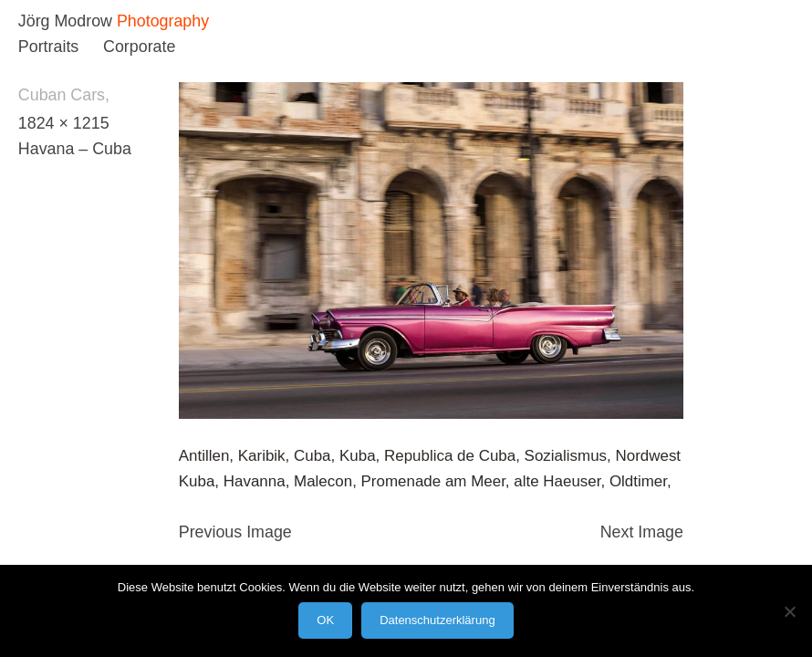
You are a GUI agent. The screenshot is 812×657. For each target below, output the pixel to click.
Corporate (139, 47)
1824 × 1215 (64, 123)
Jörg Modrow (65, 21)
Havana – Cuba (75, 149)
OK (325, 620)
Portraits (48, 47)
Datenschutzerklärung (437, 620)
